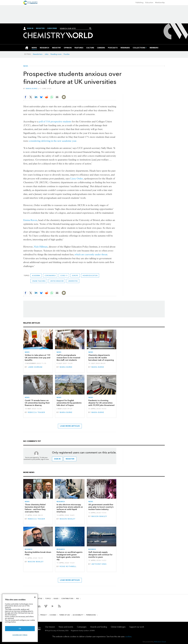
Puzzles (67, 54)
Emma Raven (30, 220)
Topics (48, 599)
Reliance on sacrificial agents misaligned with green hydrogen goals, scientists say (69, 556)
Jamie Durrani (35, 367)
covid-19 (64, 275)
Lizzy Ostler (77, 179)
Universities (73, 281)
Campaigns (82, 627)
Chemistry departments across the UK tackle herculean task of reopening (101, 358)
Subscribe (52, 28)
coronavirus (50, 275)
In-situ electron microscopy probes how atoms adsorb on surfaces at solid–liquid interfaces (70, 508)
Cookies (53, 615)
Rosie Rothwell (68, 566)
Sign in (57, 459)
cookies (128, 637)
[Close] (35, 597)
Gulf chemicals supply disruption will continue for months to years (100, 555)
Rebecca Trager (36, 412)
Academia (36, 275)
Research (61, 502)
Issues (56, 599)
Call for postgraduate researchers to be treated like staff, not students (68, 358)
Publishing (140, 3)
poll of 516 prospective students (55, 122)
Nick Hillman (41, 247)
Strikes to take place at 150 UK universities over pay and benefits (38, 358)
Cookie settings (20, 635)
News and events (66, 627)
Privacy (43, 615)
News (26, 66)
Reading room (56, 54)
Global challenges (118, 627)
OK (20, 629)
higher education (90, 275)
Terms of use (64, 615)
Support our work (137, 627)
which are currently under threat (91, 254)
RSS (78, 599)
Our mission (50, 627)
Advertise (38, 599)
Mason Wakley (68, 519)
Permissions (91, 615)
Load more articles (70, 426)
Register (40, 28)
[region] (20, 618)
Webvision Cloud (160, 642)
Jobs (47, 54)
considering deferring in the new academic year (53, 141)
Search (90, 28)
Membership (160, 3)
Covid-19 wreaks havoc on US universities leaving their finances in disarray (37, 403)
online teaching (39, 281)
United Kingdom (57, 281)
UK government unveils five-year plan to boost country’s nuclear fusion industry (101, 507)
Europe (75, 275)
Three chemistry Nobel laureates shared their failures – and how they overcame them (35, 508)
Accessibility (78, 615)
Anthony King (99, 564)
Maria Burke (32, 89)
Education (149, 3)
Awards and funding (99, 627)
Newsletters (38, 54)
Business (29, 549)
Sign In (30, 28)
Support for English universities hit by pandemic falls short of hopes (69, 403)
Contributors (67, 599)
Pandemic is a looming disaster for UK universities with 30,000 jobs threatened (101, 403)
